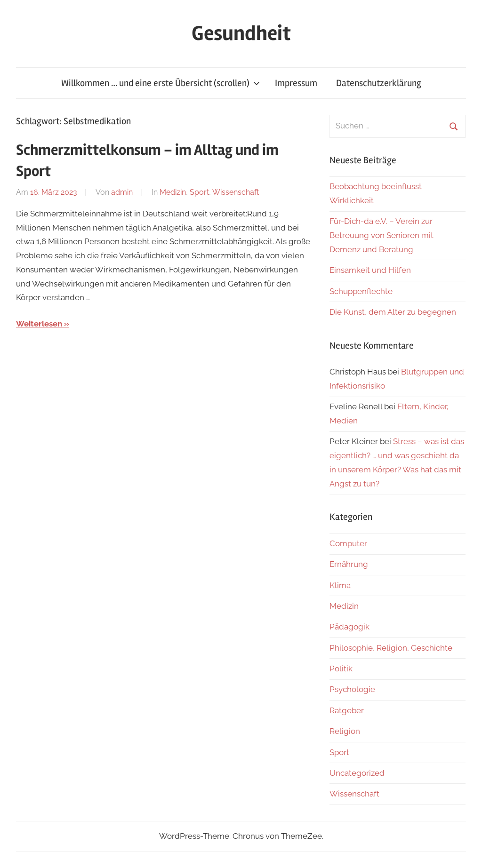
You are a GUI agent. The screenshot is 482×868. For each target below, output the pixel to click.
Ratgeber (347, 710)
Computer (348, 543)
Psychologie (352, 689)
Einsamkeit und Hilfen (370, 270)
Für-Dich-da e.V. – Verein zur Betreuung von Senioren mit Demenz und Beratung (382, 235)
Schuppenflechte (361, 291)
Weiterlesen (39, 324)
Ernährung (349, 564)
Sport (199, 192)
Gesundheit (241, 33)
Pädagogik (349, 627)
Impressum (296, 83)
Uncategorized (357, 773)
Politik (341, 669)
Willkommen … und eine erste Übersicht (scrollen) (161, 83)
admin (122, 192)
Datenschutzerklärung (379, 83)
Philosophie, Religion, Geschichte (391, 648)
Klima (340, 585)
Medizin (173, 192)
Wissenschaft (236, 192)
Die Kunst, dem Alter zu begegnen (393, 312)
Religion (345, 731)
